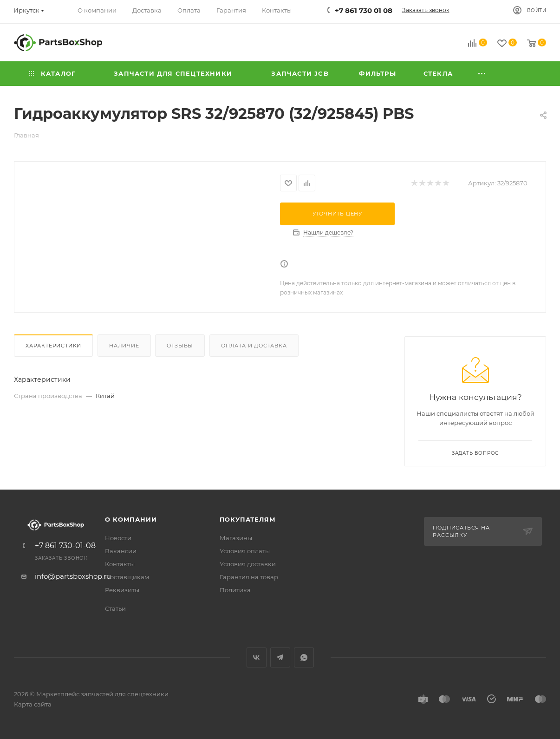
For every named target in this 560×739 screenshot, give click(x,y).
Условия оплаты (245, 551)
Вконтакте (257, 657)
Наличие (124, 346)
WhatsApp (304, 657)
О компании (131, 519)
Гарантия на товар (249, 577)
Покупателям (248, 519)
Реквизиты (122, 590)
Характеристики (53, 346)
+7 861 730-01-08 (65, 546)
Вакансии (121, 551)
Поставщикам (127, 577)
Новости (118, 538)
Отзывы (180, 346)
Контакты (120, 564)
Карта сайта (33, 704)
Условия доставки (248, 564)
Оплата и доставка (254, 346)
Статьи (115, 608)
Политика (235, 590)
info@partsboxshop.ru (73, 576)
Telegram (280, 657)
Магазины (236, 538)
